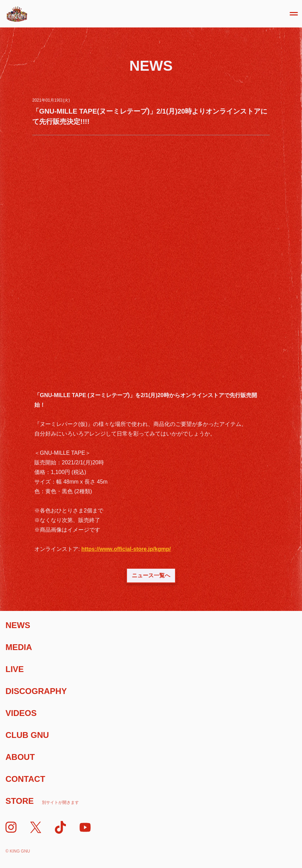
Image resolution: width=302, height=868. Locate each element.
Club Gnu (27, 735)
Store (42, 801)
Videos (21, 713)
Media (19, 647)
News (18, 625)
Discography (36, 691)
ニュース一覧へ (151, 575)
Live (15, 669)
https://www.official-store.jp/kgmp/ (126, 549)
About (20, 757)
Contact (25, 779)
